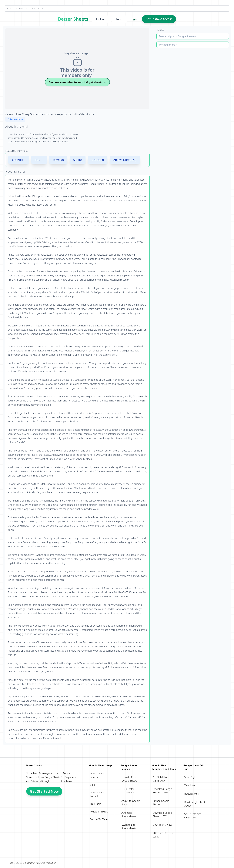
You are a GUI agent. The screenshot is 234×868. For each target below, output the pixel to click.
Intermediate (15, 119)
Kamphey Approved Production (41, 863)
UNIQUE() (98, 160)
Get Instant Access (159, 19)
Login (134, 19)
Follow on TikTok (99, 812)
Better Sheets (73, 19)
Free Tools (95, 804)
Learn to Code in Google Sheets (130, 779)
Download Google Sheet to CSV (163, 815)
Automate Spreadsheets (129, 815)
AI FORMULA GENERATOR (160, 779)
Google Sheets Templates (98, 775)
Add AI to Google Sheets (131, 803)
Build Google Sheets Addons (195, 804)
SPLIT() (78, 160)
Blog (92, 785)
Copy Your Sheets (162, 825)
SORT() (39, 160)
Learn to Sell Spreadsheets (129, 826)
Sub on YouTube (99, 819)
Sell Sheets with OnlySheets (193, 816)
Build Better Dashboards (128, 791)
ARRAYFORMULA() (125, 160)
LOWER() (58, 160)
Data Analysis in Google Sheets (176, 36)
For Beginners (167, 45)
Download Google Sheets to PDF (163, 791)
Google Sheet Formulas (97, 794)
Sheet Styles (191, 777)
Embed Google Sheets (161, 803)
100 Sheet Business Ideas (163, 835)
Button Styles (191, 794)
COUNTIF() (19, 160)
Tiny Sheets (190, 785)
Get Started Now (44, 791)
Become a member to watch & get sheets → (77, 82)
